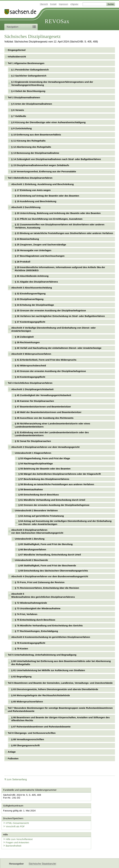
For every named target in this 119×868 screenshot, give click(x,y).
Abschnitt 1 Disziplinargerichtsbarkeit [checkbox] (32, 389)
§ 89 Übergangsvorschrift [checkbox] (25, 745)
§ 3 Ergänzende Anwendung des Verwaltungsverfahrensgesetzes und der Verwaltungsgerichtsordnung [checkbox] (52, 83)
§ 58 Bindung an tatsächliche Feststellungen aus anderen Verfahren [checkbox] (56, 484)
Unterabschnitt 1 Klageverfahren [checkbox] (33, 453)
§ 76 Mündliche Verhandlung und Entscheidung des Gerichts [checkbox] (49, 625)
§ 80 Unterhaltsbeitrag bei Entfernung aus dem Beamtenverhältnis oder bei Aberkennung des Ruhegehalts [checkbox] (61, 663)
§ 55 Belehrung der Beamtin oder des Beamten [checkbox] (44, 469)
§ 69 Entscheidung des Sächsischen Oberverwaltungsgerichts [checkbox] (53, 571)
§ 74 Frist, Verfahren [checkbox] (26, 614)
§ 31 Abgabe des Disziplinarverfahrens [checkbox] (36, 282)
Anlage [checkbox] (12, 752)
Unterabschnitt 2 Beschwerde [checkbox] (31, 560)
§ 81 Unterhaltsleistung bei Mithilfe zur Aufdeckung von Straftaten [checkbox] (48, 670)
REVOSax (57, 21)
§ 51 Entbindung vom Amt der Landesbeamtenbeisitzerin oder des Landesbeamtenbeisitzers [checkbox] (52, 434)
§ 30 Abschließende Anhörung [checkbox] (32, 276)
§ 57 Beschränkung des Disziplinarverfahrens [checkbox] (44, 479)
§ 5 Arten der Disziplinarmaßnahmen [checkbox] (32, 104)
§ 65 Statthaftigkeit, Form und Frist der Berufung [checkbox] (45, 544)
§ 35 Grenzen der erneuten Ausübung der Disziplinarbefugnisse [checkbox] (50, 310)
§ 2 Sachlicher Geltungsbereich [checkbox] (29, 76)
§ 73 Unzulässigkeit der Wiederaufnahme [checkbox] (38, 608)
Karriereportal (89, 863)
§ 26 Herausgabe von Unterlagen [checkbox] (33, 250)
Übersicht (44, 4)
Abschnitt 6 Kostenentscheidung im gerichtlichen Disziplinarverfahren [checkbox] (51, 637)
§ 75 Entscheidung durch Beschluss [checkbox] (35, 620)
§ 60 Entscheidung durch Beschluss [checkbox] (39, 495)
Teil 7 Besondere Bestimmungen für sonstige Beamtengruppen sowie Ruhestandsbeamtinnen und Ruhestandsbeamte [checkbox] (60, 709)
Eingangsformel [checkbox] (17, 50)
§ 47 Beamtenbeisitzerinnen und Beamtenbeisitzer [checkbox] (43, 407)
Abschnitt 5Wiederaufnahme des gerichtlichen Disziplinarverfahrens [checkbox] (43, 595)
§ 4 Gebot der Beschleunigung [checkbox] (28, 91)
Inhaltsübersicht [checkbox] (17, 57)
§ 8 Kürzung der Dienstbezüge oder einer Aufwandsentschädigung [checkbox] (48, 122)
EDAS (103, 863)
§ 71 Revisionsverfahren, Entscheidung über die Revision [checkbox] (47, 588)
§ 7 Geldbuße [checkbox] (19, 116)
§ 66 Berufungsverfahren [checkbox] (32, 549)
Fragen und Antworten (18, 831)
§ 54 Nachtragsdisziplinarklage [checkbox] (35, 463)
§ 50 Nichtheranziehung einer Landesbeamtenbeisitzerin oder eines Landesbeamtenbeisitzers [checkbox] (53, 425)
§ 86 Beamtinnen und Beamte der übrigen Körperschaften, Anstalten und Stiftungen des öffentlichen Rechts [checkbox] (61, 719)
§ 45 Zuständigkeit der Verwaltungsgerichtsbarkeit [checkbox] (43, 395)
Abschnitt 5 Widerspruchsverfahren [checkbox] (31, 354)
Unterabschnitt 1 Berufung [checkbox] (30, 539)
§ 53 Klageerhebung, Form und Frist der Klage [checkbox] (44, 458)
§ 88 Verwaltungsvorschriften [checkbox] (28, 739)
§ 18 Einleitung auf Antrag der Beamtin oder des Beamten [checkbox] (47, 196)
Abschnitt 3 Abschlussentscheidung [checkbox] (32, 288)
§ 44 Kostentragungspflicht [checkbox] (30, 377)
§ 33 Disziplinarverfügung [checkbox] (29, 299)
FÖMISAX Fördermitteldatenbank (47, 863)
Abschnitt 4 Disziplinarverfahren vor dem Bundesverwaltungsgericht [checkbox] (50, 576)
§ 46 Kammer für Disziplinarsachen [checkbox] (34, 401)
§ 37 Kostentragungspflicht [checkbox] (30, 322)
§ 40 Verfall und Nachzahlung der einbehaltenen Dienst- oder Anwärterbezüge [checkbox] (58, 348)
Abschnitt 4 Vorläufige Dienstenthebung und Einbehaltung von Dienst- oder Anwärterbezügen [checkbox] (54, 329)
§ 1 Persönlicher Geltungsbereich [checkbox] (30, 70)
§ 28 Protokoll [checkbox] (23, 262)
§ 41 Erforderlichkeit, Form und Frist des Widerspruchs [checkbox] (46, 360)
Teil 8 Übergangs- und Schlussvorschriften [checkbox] (32, 733)
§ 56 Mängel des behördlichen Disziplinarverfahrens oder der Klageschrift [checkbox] (59, 474)
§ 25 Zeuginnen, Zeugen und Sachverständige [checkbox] (41, 245)
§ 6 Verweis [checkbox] (18, 110)
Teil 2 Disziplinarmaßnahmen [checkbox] (24, 97)
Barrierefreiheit (14, 834)
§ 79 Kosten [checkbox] (21, 649)
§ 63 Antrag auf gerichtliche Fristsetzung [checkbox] (41, 516)
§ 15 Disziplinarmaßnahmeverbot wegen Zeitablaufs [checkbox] (40, 165)
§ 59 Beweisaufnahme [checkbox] (31, 489)
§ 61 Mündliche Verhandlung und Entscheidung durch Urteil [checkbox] (52, 500)
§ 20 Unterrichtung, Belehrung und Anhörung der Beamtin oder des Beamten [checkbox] (58, 213)
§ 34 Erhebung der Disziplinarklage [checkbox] (34, 305)
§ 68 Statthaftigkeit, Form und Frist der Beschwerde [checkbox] (47, 565)
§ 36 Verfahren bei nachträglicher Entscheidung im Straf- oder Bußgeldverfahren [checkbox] (60, 316)
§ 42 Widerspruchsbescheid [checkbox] (30, 366)
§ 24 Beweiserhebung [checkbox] (27, 239)
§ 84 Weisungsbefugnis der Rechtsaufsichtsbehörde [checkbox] (41, 695)
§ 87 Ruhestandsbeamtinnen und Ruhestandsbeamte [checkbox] (41, 727)
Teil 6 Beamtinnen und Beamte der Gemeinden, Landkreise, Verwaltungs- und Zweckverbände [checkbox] (60, 683)
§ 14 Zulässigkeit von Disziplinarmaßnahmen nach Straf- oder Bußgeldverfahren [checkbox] (56, 159)
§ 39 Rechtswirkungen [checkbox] (27, 342)
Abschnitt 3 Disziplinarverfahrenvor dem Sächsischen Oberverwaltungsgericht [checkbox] (37, 531)
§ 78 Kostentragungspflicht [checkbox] (30, 643)
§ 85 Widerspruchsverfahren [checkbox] (27, 702)
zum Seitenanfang (16, 779)
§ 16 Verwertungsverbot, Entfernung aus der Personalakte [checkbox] (44, 171)
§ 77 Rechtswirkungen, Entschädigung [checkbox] (36, 631)
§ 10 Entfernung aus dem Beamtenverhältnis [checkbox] (36, 135)
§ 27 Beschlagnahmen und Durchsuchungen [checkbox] (40, 256)
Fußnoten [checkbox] (13, 758)
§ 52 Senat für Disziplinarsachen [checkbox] (33, 441)
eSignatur (74, 4)
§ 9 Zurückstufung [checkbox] (22, 128)
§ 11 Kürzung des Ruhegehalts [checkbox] (28, 141)
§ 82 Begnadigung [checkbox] (21, 677)
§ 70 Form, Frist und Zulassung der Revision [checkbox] (40, 582)
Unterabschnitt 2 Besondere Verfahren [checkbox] (36, 510)
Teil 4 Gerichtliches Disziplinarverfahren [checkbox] (30, 383)
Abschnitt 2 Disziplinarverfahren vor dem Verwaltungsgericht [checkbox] (45, 447)
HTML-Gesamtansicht (76, 813)
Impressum (63, 4)
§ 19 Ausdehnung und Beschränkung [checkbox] (36, 201)
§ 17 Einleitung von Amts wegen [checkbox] (33, 190)
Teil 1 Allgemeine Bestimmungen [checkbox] (26, 63)
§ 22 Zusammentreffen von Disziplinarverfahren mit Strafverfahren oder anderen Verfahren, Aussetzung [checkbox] (60, 226)
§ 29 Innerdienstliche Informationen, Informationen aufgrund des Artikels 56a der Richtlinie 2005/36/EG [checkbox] (60, 269)
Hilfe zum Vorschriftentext (20, 828)
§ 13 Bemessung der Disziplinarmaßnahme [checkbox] (35, 153)
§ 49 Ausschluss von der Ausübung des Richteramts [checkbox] (44, 418)
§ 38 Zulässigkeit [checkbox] (24, 337)
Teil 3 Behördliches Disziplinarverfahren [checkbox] (30, 178)
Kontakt (53, 4)
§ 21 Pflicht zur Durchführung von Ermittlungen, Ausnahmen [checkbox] (49, 219)
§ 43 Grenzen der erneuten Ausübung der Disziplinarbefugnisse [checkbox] (50, 371)
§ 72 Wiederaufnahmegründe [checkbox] (31, 603)
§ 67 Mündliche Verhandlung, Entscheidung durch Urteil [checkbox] (50, 555)
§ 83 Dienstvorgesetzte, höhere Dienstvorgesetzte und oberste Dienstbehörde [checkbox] (55, 689)
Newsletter (73, 863)
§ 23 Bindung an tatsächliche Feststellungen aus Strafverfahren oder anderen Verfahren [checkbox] (64, 233)
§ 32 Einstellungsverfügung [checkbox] (30, 294)
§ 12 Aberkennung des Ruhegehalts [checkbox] (31, 147)
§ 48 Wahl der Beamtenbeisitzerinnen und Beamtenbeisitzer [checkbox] (48, 412)
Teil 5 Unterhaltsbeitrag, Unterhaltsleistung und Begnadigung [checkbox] (42, 655)
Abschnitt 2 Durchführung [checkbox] (26, 207)
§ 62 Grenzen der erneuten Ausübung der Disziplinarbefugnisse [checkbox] (54, 505)
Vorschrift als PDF (74, 816)
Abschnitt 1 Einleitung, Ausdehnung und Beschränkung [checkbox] (43, 184)
